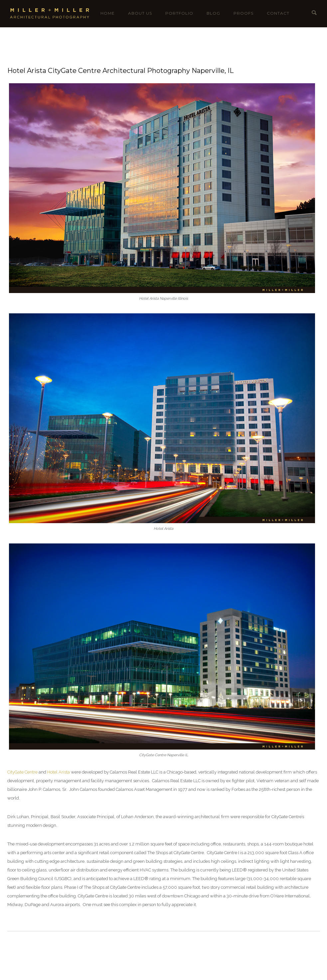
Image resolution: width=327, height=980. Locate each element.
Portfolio (179, 13)
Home (108, 13)
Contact (278, 13)
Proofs (244, 13)
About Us (140, 13)
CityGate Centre (22, 772)
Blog (213, 13)
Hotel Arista (59, 772)
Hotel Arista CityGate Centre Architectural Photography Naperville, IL (120, 71)
